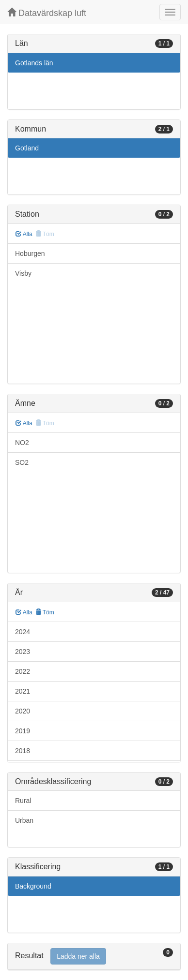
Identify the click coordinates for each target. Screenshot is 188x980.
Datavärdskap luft (47, 13)
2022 (23, 671)
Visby (23, 273)
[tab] (94, 957)
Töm (45, 612)
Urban (24, 820)
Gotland (27, 148)
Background (33, 886)
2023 (23, 652)
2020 (23, 711)
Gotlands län (34, 63)
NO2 (22, 443)
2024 (23, 632)
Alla (24, 234)
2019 (23, 731)
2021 (23, 691)
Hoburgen (30, 253)
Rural (23, 801)
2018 (23, 751)
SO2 (22, 462)
